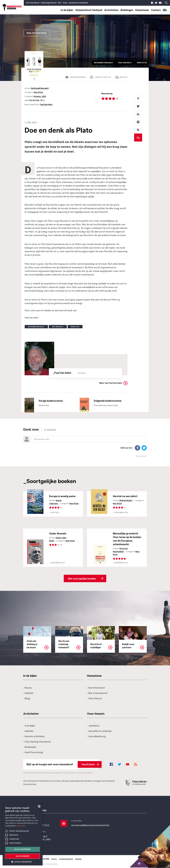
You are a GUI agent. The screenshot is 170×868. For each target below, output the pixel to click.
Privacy (54, 859)
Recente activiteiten (34, 737)
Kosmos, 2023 (40, 96)
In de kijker (67, 10)
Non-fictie (38, 92)
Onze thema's (94, 699)
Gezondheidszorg (96, 737)
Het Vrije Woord (33, 3)
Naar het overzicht (37, 33)
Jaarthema (93, 726)
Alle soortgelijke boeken (82, 579)
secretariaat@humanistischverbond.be (90, 826)
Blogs (27, 699)
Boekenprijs (30, 747)
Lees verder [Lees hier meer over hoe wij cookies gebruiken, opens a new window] (21, 826)
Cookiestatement (66, 859)
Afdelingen (127, 10)
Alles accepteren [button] (23, 849)
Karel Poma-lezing (33, 753)
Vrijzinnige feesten (49, 3)
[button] (23, 862)
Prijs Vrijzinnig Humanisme (37, 742)
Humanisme (142, 10)
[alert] (23, 834)
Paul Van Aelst (46, 105)
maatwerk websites (51, 864)
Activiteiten (111, 10)
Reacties (124, 77)
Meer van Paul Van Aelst (111, 383)
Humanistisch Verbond (89, 10)
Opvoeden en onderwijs (99, 731)
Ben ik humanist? (96, 688)
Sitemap (78, 859)
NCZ (60, 3)
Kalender (28, 693)
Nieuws (28, 688)
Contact (156, 10)
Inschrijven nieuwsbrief (78, 3)
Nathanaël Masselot (40, 88)
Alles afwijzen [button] (23, 856)
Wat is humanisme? (97, 693)
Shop (65, 3)
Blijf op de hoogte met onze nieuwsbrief (63, 765)
